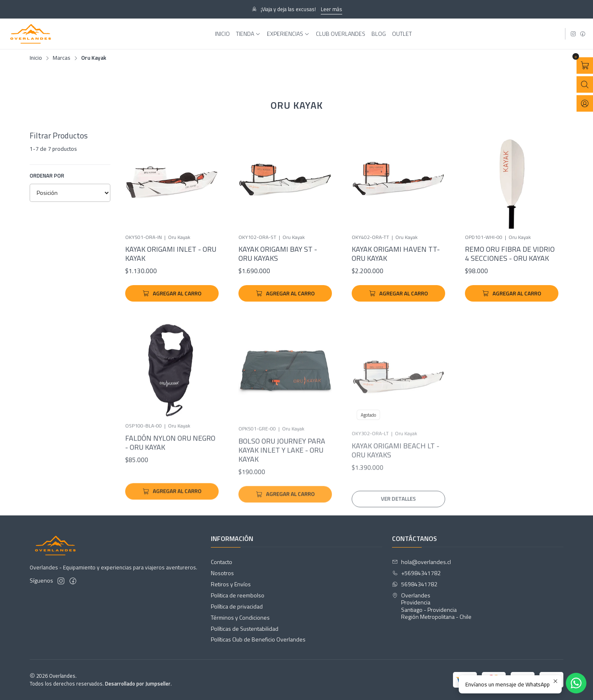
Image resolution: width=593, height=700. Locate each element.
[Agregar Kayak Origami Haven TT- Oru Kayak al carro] (398, 293)
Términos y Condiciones (240, 617)
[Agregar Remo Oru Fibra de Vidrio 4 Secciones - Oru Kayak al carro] (512, 293)
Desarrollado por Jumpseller (138, 684)
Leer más (332, 9)
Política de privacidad (237, 606)
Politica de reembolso (238, 595)
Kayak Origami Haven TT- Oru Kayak (396, 254)
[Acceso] (585, 103)
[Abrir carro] (585, 66)
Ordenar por (47, 176)
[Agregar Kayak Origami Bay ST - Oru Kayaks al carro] (285, 293)
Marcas (62, 58)
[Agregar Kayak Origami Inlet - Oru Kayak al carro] (172, 293)
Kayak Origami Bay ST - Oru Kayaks (278, 254)
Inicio (36, 58)
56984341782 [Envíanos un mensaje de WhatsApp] (415, 584)
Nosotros (222, 573)
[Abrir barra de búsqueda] (585, 84)
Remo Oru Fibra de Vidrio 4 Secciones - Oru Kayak (510, 254)
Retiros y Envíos (231, 584)
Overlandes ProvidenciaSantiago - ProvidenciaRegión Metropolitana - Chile (432, 606)
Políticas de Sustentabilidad (245, 629)
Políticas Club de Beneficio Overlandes (258, 639)
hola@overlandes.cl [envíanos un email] (421, 562)
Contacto (222, 562)
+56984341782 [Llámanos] (416, 573)
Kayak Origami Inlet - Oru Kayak (171, 254)
